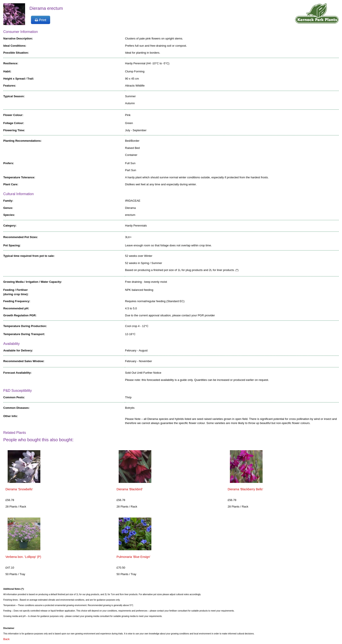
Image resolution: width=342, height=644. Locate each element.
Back (6, 639)
